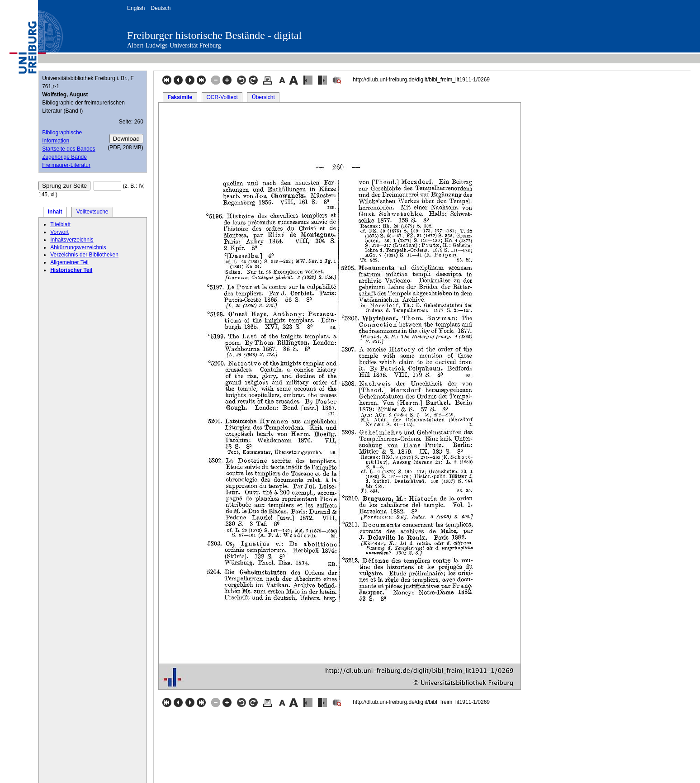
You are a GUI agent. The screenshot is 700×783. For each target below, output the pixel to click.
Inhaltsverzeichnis (72, 240)
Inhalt (55, 212)
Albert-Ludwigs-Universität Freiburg (174, 45)
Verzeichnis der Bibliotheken (84, 255)
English (136, 8)
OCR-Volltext (222, 97)
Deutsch (161, 8)
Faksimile (180, 97)
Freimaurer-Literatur (66, 165)
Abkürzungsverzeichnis (78, 247)
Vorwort (59, 232)
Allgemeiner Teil (69, 262)
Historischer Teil (71, 270)
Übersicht (263, 97)
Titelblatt (60, 224)
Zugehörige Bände (64, 157)
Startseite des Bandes (69, 149)
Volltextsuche (92, 212)
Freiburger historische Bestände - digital (214, 35)
